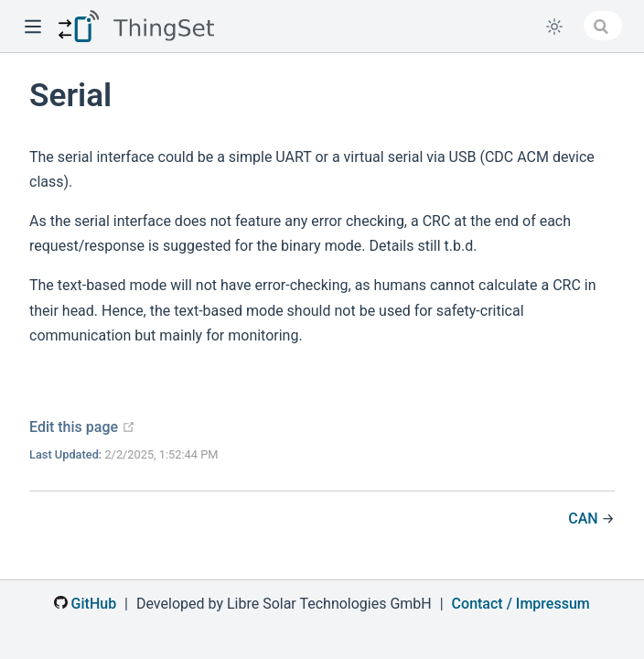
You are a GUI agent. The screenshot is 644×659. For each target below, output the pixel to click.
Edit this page (82, 427)
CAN (585, 519)
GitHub (85, 604)
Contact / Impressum (521, 604)
